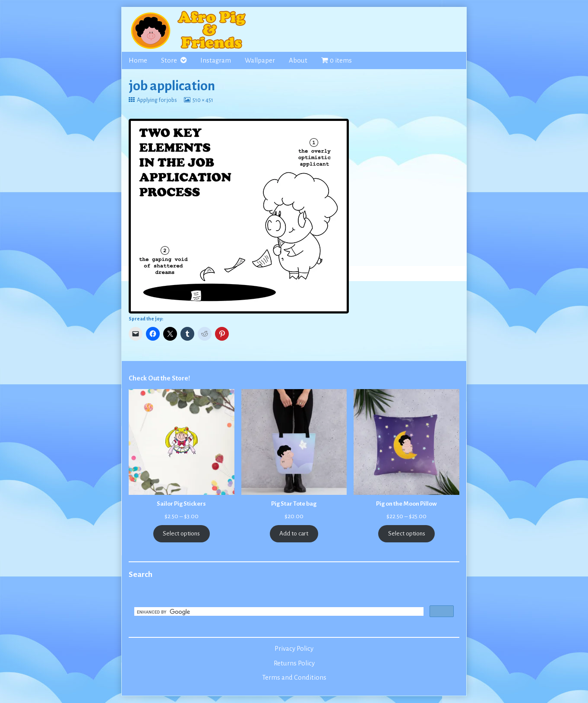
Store (169, 60)
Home (138, 60)
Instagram (216, 60)
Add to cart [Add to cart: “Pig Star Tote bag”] (294, 534)
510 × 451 (203, 100)
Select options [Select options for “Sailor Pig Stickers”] (181, 534)
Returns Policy (294, 663)
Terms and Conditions (294, 678)
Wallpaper (260, 60)
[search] (278, 612)
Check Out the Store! (159, 378)
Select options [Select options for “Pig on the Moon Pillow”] (407, 534)
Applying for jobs (157, 100)
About (298, 60)
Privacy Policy (294, 649)
